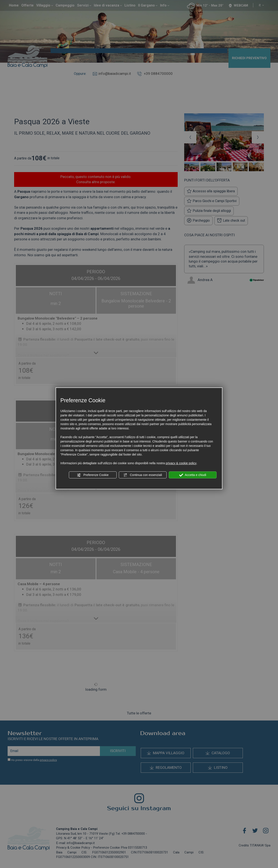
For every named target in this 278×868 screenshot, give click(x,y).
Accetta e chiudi (193, 475)
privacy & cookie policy (181, 463)
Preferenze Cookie (93, 475)
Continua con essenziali (143, 475)
